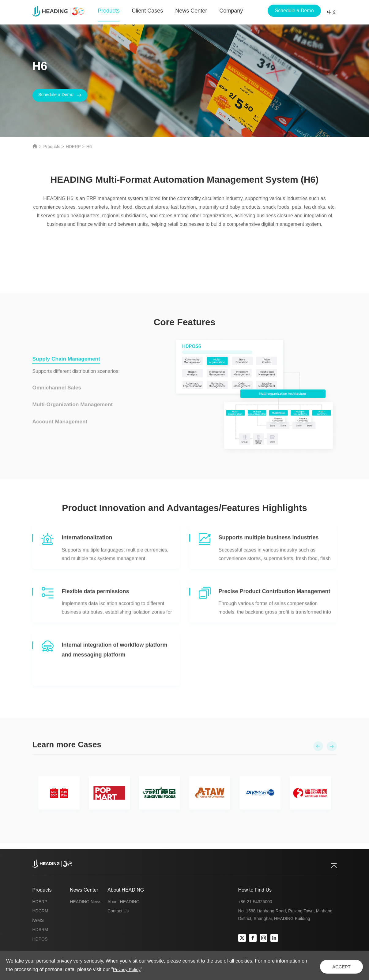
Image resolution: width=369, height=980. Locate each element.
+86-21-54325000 (255, 902)
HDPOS (40, 939)
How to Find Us (255, 890)
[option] (184, 796)
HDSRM (40, 930)
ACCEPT (334, 965)
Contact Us (118, 911)
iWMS (38, 920)
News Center (84, 890)
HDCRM (40, 911)
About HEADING (126, 890)
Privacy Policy (161, 969)
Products (52, 147)
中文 (332, 12)
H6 (89, 147)
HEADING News (86, 902)
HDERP (73, 147)
